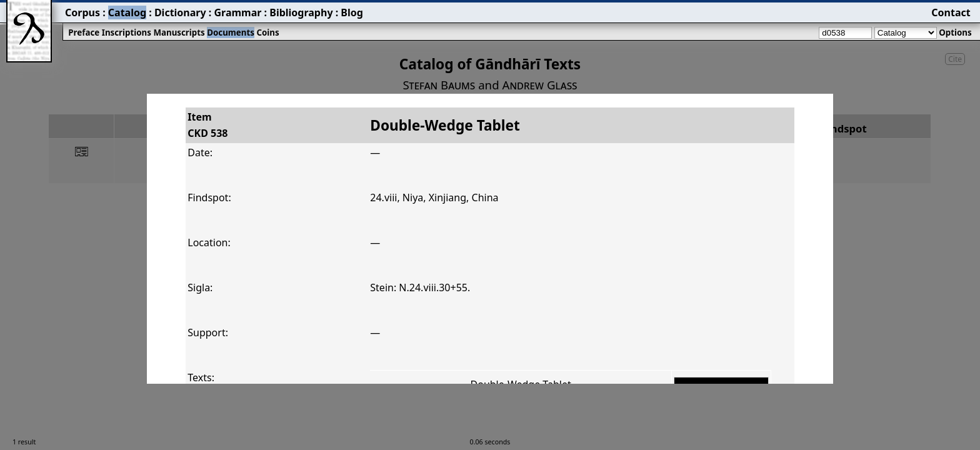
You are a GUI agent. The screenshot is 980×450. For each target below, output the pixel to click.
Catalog (127, 12)
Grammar (237, 12)
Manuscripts (179, 32)
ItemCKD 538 (207, 125)
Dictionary (180, 12)
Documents (231, 32)
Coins (267, 32)
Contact (951, 12)
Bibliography (301, 12)
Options (955, 32)
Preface (84, 32)
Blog (352, 12)
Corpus (82, 12)
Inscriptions (127, 32)
